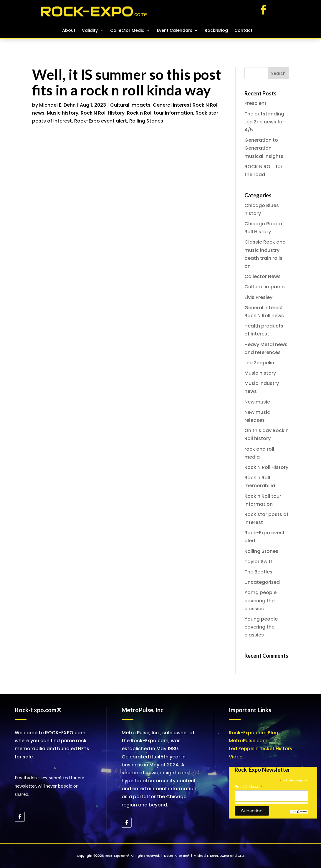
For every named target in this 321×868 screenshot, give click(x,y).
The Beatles (258, 572)
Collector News (263, 276)
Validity (90, 31)
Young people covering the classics (261, 627)
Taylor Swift (258, 562)
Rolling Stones (146, 121)
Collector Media (127, 31)
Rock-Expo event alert (101, 121)
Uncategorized (262, 582)
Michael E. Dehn (57, 105)
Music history (63, 113)
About (69, 31)
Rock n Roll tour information (160, 113)
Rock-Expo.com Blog (254, 733)
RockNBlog (216, 31)
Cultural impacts (130, 105)
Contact (243, 31)
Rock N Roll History (103, 113)
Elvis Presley (258, 297)
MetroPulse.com (248, 741)
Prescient (255, 103)
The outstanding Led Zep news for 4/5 (264, 122)
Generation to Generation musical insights (264, 148)
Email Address (249, 787)
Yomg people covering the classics (260, 600)
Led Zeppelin (259, 363)
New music (257, 402)
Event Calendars (175, 31)
